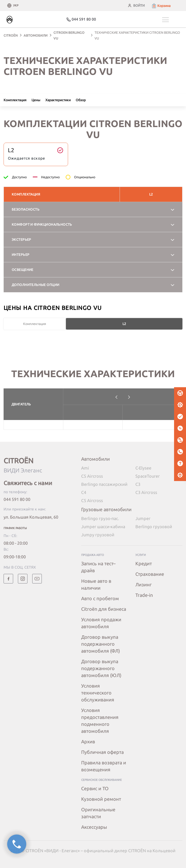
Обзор (81, 100)
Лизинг (143, 585)
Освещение (23, 270)
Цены (36, 100)
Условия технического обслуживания (98, 693)
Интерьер (21, 255)
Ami (85, 468)
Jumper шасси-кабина (103, 526)
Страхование (150, 574)
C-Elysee (143, 468)
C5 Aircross (92, 476)
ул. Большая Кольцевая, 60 (31, 517)
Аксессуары (94, 827)
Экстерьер (21, 240)
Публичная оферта (102, 752)
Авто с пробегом (100, 598)
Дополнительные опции (35, 285)
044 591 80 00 (17, 499)
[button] (161, 6)
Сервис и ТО (95, 788)
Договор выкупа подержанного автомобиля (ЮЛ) (101, 668)
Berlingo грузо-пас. (100, 518)
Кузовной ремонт (101, 799)
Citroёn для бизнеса (104, 609)
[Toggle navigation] (172, 20)
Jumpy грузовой (98, 535)
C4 (84, 492)
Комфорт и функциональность (42, 224)
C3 (138, 484)
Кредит (144, 563)
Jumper (143, 518)
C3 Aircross (146, 492)
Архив (88, 742)
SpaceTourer (148, 476)
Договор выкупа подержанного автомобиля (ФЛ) (101, 644)
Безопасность (26, 209)
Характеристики (58, 100)
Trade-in (144, 595)
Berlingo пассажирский (104, 484)
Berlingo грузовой (154, 526)
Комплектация (15, 100)
